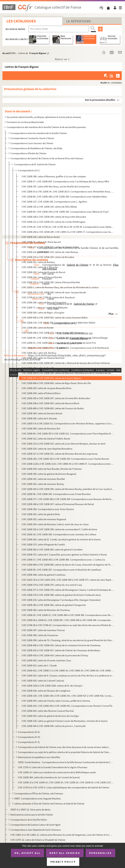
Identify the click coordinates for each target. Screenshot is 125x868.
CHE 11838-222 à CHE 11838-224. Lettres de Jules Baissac (50, 252)
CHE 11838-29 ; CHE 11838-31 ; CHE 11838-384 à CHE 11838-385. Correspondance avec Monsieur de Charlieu (68, 615)
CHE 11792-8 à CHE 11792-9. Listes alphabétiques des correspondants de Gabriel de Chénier (64, 787)
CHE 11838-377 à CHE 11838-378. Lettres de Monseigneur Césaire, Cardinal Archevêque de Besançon (68, 590)
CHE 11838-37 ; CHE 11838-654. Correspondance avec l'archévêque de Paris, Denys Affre (65, 181)
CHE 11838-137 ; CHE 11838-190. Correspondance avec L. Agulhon (54, 202)
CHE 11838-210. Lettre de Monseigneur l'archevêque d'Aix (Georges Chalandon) (61, 600)
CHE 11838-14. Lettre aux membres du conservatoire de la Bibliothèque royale (57, 772)
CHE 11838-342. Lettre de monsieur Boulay (43, 484)
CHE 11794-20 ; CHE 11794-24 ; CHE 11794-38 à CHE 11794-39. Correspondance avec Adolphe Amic (68, 227)
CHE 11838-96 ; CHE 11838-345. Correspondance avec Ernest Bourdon (56, 494)
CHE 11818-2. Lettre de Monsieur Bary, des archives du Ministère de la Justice (60, 287)
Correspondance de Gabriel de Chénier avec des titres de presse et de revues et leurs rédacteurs (65, 747)
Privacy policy (63, 862)
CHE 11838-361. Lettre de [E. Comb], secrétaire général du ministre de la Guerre (61, 539)
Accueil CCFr (9, 53)
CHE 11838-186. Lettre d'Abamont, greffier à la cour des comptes (54, 176)
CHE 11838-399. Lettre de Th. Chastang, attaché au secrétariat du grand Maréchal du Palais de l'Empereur (68, 640)
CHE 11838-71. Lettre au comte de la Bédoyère (45, 307)
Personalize (101, 853)
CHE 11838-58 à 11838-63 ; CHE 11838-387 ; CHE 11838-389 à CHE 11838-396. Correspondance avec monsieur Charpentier (68, 620)
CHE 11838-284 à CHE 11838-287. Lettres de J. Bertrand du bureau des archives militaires (66, 363)
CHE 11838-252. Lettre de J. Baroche (40, 267)
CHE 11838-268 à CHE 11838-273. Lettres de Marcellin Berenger (53, 333)
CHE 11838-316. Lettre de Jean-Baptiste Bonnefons (47, 449)
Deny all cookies (65, 853)
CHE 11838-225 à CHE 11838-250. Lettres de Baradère (48, 257)
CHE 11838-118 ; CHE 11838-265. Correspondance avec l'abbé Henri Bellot (58, 323)
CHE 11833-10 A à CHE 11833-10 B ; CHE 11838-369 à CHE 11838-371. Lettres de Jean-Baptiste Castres (68, 580)
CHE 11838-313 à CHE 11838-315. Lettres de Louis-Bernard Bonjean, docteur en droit (64, 444)
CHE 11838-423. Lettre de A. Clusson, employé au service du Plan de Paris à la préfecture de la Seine (68, 676)
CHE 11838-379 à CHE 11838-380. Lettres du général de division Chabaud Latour (61, 595)
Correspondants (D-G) (29, 732)
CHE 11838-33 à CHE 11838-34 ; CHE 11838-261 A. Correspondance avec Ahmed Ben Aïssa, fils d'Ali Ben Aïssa (68, 192)
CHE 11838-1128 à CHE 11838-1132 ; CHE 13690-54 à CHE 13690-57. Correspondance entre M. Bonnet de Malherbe (68, 464)
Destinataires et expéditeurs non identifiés (39, 757)
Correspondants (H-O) (29, 737)
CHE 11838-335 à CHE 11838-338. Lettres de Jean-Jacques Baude (54, 292)
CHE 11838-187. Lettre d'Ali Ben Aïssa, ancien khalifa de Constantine (56, 186)
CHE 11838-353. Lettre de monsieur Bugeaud (44, 519)
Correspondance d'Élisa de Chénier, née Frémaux (39, 793)
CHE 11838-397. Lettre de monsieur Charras (43, 630)
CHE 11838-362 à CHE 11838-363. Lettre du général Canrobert (52, 549)
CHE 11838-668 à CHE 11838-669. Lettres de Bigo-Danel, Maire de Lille (56, 383)
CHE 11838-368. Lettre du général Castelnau (44, 575)
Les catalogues (21, 21)
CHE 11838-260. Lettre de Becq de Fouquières (44, 302)
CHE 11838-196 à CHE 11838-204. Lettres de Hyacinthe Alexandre (54, 217)
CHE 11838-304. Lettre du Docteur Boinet (42, 413)
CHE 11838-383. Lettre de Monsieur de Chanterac (46, 610)
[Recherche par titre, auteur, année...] (59, 29)
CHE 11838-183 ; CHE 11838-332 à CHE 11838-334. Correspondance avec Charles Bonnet (65, 459)
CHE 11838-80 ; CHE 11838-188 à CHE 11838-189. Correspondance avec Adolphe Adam (64, 197)
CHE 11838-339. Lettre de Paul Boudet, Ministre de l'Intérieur (52, 469)
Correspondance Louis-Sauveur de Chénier (32, 143)
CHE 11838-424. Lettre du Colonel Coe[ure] (43, 681)
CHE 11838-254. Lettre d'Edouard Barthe (42, 277)
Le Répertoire (79, 21)
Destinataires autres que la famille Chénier (32, 815)
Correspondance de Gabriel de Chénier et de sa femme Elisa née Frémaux (47, 158)
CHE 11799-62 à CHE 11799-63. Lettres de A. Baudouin (48, 297)
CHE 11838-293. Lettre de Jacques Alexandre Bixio (47, 388)
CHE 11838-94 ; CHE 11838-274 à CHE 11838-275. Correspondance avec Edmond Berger (65, 338)
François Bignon (38, 53)
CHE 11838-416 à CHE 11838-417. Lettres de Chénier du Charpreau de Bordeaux (61, 650)
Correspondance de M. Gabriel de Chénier (35, 164)
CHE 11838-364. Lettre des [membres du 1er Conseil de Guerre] (49, 777)
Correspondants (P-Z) (29, 742)
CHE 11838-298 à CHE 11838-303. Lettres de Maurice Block (50, 403)
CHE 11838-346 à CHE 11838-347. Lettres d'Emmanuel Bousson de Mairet (58, 504)
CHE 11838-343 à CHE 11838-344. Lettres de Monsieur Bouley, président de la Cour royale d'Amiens (68, 489)
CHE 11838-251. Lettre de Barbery (38, 262)
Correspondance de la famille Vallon (29, 820)
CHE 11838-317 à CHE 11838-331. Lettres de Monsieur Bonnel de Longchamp (59, 454)
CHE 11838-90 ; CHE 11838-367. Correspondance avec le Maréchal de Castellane (61, 570)
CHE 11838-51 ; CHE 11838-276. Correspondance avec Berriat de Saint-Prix (59, 343)
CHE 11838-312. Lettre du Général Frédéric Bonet (46, 439)
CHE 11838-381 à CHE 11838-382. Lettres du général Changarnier (54, 605)
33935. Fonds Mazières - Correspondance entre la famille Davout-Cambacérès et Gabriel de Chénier (66, 762)
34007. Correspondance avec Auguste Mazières (38, 798)
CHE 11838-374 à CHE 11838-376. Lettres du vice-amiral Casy (52, 585)
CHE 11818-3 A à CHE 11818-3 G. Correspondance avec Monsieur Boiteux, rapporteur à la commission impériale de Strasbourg (68, 423)
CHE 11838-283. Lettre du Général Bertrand (43, 358)
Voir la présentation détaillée (100, 100)
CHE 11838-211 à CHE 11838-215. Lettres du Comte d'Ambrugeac (54, 222)
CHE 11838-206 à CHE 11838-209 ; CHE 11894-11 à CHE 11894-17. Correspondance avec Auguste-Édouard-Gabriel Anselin (68, 232)
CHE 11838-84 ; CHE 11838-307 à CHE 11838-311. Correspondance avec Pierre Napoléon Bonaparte (68, 434)
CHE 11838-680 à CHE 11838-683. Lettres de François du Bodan (53, 408)
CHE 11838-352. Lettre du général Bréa (41, 514)
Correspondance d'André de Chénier (29, 153)
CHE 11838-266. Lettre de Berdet (38, 328)
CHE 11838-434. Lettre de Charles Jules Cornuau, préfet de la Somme (56, 701)
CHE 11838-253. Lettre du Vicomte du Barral (43, 272)
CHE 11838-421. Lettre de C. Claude (39, 665)
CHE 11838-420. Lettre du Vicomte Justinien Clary (46, 660)
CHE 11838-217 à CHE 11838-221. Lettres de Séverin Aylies (50, 247)
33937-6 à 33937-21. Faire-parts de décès (30, 810)
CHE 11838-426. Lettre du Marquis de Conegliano (46, 691)
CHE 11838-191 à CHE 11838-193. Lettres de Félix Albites (49, 207)
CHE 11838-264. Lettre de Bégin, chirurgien (43, 313)
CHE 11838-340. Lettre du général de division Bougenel (49, 474)
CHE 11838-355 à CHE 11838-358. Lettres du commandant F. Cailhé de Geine (59, 529)
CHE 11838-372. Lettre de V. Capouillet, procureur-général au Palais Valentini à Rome (64, 555)
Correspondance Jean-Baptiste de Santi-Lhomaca (36, 830)
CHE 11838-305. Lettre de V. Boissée (39, 418)
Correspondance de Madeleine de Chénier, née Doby (36, 148)
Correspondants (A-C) (29, 170)
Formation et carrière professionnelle (25, 122)
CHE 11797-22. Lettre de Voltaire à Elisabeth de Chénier (38, 840)
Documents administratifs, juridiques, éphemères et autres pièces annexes (44, 117)
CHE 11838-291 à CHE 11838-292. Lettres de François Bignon (52, 378)
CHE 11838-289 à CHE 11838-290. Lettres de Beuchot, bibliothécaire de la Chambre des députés (68, 373)
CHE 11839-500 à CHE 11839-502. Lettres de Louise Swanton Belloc (55, 318)
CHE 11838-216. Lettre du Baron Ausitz (41, 237)
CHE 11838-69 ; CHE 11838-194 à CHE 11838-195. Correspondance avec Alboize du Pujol (65, 212)
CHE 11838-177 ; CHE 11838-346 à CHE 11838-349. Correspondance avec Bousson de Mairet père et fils (68, 499)
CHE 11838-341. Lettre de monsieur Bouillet (43, 479)
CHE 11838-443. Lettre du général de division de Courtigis (50, 716)
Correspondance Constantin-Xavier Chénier (32, 138)
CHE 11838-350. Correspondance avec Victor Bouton (48, 509)
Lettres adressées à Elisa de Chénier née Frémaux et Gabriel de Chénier (49, 804)
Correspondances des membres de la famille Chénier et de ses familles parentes (46, 127)
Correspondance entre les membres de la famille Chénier (39, 133)
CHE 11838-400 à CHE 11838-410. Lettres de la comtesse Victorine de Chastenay (61, 645)
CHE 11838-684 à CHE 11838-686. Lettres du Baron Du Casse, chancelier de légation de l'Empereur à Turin (68, 565)
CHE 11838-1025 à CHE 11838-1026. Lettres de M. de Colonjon (52, 686)
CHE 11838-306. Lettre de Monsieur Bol (41, 428)
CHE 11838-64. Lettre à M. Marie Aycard (41, 242)
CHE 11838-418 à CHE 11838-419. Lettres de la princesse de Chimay (55, 655)
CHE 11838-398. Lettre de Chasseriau (40, 635)
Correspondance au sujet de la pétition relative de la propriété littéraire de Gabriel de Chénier (65, 752)
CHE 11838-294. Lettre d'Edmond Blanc (41, 393)
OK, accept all (28, 853)
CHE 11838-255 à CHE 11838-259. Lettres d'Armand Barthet (51, 282)
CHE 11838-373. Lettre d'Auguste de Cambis (43, 544)
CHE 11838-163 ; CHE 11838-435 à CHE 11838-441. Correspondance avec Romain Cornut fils (67, 706)
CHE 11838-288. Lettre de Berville (38, 368)
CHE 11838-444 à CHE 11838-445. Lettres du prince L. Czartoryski (54, 726)
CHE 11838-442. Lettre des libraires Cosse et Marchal (48, 711)
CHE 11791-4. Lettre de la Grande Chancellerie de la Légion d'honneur (53, 767)
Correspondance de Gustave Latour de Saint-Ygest (35, 825)
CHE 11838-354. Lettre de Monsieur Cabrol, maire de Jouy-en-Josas (55, 524)
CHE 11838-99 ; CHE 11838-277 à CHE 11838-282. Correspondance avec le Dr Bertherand (65, 348)
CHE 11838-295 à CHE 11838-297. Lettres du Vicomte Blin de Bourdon (56, 398)
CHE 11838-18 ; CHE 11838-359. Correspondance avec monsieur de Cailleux (59, 534)
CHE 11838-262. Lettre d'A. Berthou (39, 353)
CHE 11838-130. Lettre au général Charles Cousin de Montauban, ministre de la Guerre (65, 721)
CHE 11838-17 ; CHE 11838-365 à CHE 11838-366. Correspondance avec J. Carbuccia (63, 560)
